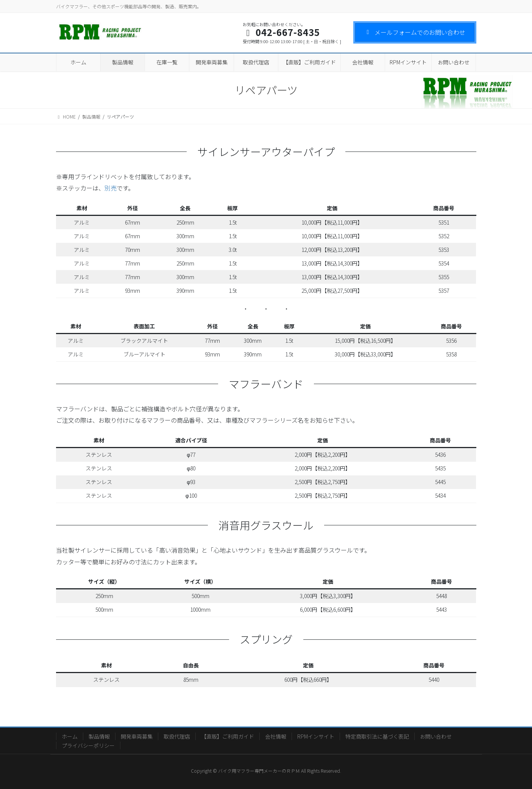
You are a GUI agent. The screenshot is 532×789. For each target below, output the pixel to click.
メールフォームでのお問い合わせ (415, 32)
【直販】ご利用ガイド (228, 736)
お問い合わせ (436, 736)
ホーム (70, 736)
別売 (111, 188)
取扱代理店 (177, 736)
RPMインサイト (316, 736)
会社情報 (276, 736)
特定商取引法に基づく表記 (377, 736)
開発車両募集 (137, 736)
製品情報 (99, 736)
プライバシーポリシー (88, 745)
